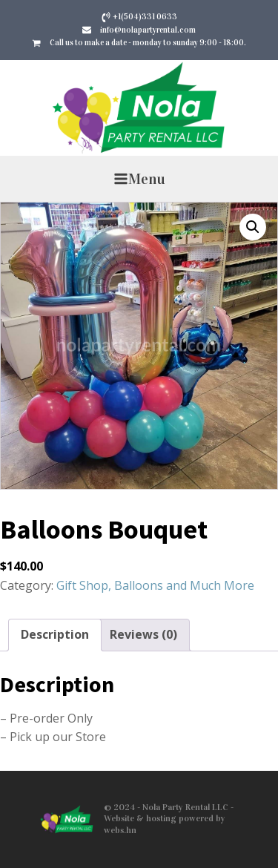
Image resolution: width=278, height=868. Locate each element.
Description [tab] (55, 634)
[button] (253, 227)
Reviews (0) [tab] (143, 634)
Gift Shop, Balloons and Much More (155, 585)
